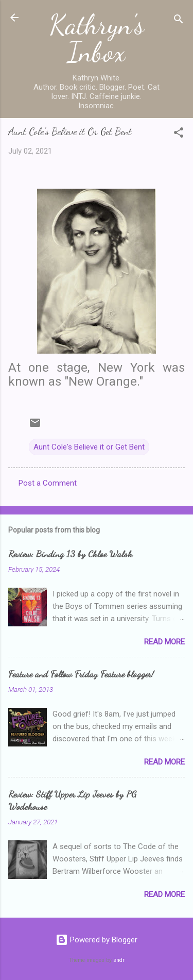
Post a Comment (48, 483)
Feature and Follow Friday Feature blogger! (81, 674)
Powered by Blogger (97, 940)
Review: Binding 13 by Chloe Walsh (70, 554)
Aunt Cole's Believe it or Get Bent (89, 447)
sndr (119, 960)
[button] (179, 134)
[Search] (179, 21)
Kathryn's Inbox (97, 38)
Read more (164, 642)
